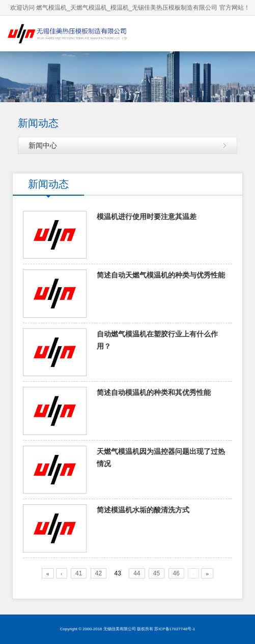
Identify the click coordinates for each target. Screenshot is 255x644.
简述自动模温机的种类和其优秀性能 (154, 393)
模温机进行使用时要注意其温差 (147, 217)
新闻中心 (43, 145)
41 (79, 573)
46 (176, 573)
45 (157, 573)
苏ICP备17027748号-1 (175, 629)
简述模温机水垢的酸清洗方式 (143, 510)
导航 (237, 33)
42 (98, 573)
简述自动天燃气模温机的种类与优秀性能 (161, 275)
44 (137, 573)
